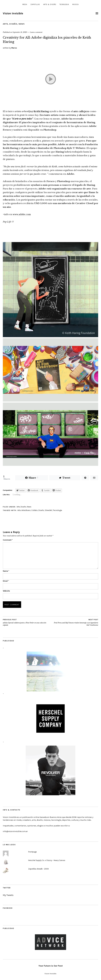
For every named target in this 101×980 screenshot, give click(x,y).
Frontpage (32, 852)
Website (6, 591)
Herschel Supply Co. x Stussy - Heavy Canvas (47, 860)
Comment (8, 540)
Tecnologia (64, 4)
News (22, 24)
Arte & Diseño (50, 4)
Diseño (13, 24)
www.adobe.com (22, 214)
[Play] (51, 79)
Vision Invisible (13, 13)
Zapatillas (35, 4)
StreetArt (49, 510)
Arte (5, 24)
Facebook (8, 908)
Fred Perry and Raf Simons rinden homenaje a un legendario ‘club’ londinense (74, 622)
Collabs (35, 510)
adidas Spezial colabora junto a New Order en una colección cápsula (27, 622)
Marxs (14, 48)
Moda (25, 4)
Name (6, 571)
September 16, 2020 (20, 32)
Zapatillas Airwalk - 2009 (38, 869)
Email (6, 581)
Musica (75, 4)
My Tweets (8, 895)
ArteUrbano (26, 510)
